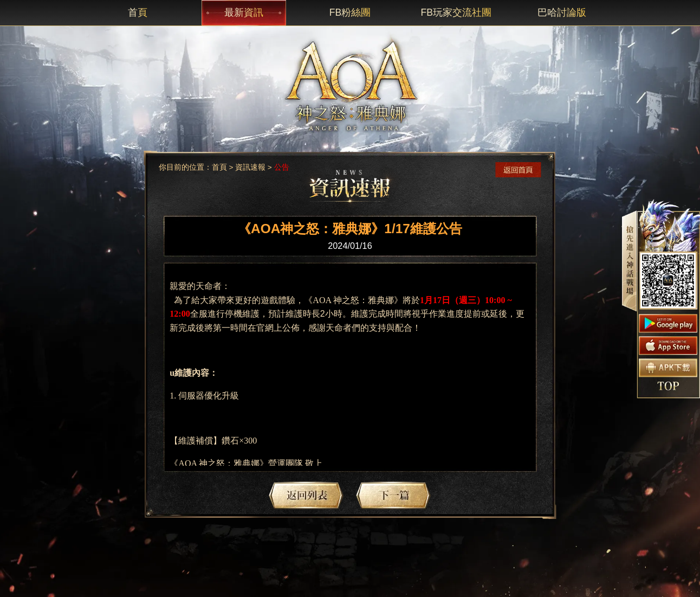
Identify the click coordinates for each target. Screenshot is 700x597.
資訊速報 (250, 167)
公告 (282, 167)
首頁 (219, 167)
